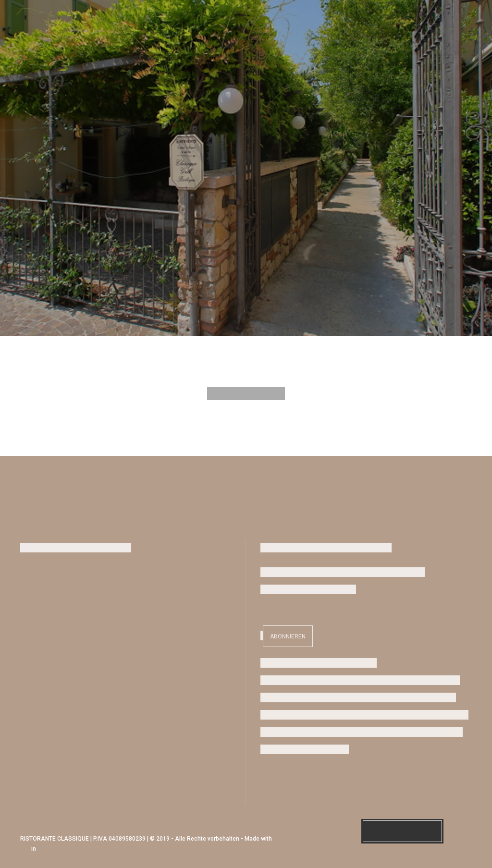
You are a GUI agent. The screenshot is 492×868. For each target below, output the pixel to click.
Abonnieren (288, 636)
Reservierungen (402, 831)
